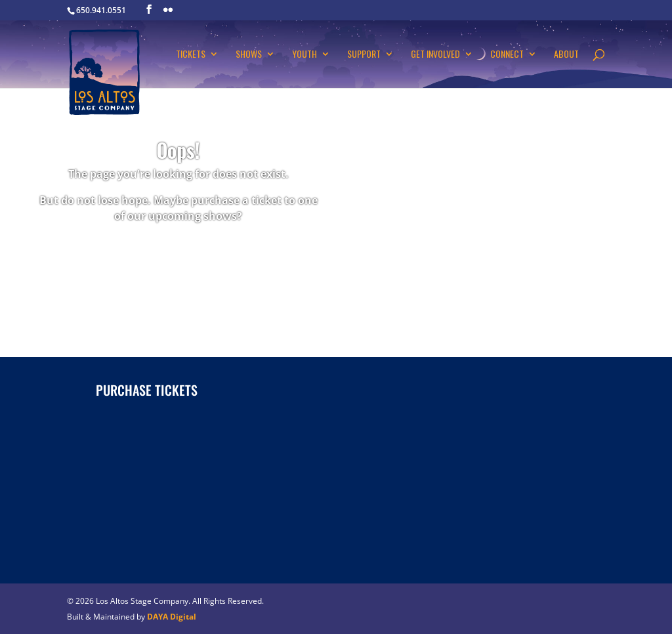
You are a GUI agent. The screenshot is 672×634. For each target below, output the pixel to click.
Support (364, 55)
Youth (304, 55)
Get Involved (435, 55)
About (566, 55)
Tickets (191, 55)
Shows (249, 55)
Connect (507, 55)
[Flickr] (168, 10)
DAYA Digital (172, 617)
